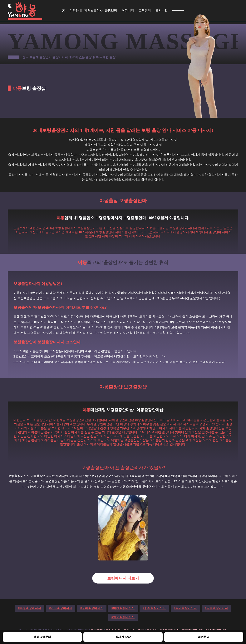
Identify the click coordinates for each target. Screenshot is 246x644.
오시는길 (162, 10)
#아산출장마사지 (61, 608)
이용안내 (76, 10)
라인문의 (204, 637)
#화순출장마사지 (123, 617)
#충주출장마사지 (154, 608)
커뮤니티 (128, 10)
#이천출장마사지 (123, 608)
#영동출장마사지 (216, 608)
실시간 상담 (123, 637)
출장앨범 (111, 10)
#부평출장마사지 (30, 608)
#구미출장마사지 (92, 608)
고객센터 (145, 10)
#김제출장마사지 (185, 608)
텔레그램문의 (42, 637)
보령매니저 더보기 (123, 578)
